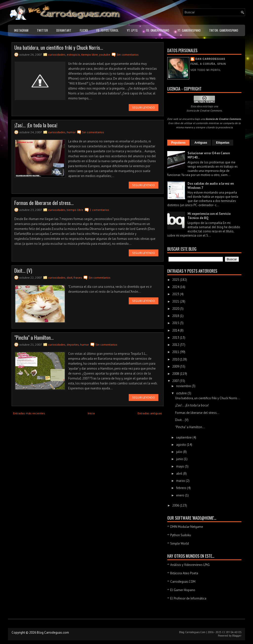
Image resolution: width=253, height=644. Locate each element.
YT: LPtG (132, 30)
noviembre (184, 386)
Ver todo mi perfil (206, 70)
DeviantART (64, 30)
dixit (70, 278)
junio (180, 459)
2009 (176, 366)
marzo (181, 481)
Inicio (91, 413)
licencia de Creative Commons (204, 111)
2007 (176, 381)
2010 (176, 359)
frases (78, 278)
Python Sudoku (181, 535)
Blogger (237, 636)
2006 (176, 505)
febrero (182, 488)
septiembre (184, 437)
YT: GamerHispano (189, 30)
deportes (73, 344)
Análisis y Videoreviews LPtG (190, 565)
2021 (176, 301)
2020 (176, 309)
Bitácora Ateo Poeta (184, 573)
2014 (176, 330)
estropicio (73, 55)
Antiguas (201, 143)
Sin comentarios (128, 55)
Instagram (21, 30)
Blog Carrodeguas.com (53, 633)
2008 (176, 374)
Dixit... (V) (23, 270)
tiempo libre (90, 55)
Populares (178, 143)
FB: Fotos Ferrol (107, 30)
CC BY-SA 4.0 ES (232, 632)
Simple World (179, 544)
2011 (176, 352)
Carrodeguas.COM (183, 582)
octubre (182, 393)
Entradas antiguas (150, 413)
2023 (176, 294)
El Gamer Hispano (183, 590)
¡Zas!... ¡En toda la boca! (36, 125)
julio (180, 452)
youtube (105, 55)
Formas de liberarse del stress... (44, 203)
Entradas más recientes (29, 413)
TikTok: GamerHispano (224, 30)
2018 (176, 316)
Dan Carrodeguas (210, 59)
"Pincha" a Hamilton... (34, 337)
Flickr (84, 30)
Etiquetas (223, 143)
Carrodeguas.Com (195, 632)
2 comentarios (99, 210)
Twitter (42, 30)
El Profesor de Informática (188, 598)
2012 (176, 345)
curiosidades (57, 55)
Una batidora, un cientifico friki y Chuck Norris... (59, 47)
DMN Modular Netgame (187, 527)
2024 (176, 287)
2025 (176, 280)
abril (180, 474)
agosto (181, 445)
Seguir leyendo (144, 107)
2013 (176, 338)
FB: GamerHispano (158, 30)
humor (71, 132)
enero (181, 495)
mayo (180, 466)
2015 (176, 323)
